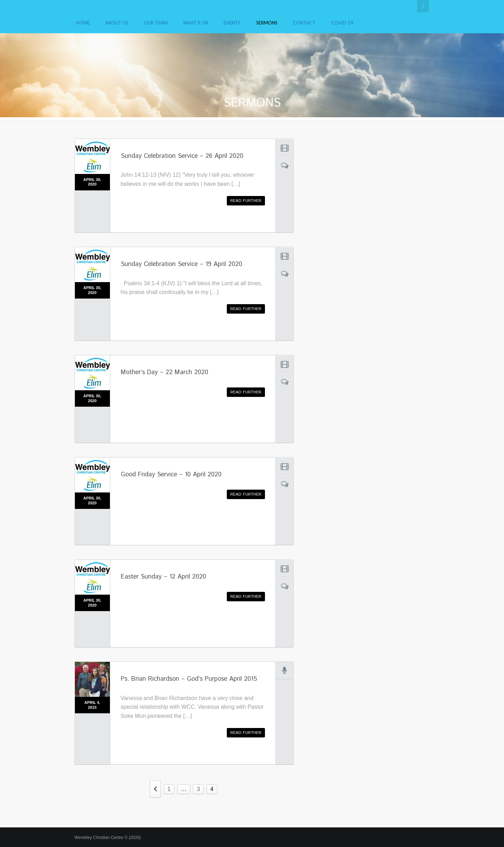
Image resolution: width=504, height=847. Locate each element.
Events (232, 23)
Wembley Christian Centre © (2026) (108, 838)
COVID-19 (342, 23)
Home (83, 23)
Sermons (267, 23)
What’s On (196, 23)
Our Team (156, 23)
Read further (246, 201)
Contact (304, 23)
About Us (117, 23)
